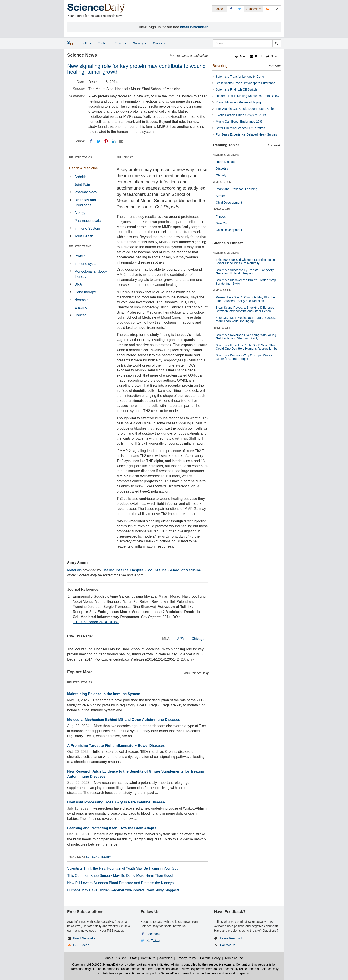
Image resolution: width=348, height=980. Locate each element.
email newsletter (194, 27)
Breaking (220, 66)
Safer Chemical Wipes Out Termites (240, 128)
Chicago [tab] (198, 639)
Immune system (87, 264)
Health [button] (85, 43)
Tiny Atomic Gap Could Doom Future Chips (245, 109)
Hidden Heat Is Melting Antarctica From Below (247, 96)
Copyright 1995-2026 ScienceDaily (96, 964)
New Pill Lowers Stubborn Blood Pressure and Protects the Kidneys (120, 883)
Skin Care (222, 223)
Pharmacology (86, 192)
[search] (276, 43)
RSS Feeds (81, 945)
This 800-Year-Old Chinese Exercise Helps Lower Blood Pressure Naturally (245, 261)
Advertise (166, 958)
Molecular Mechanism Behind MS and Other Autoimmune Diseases (124, 720)
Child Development (229, 203)
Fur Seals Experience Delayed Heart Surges (246, 134)
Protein (80, 256)
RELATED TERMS (80, 246)
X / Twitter (154, 941)
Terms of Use (234, 958)
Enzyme (81, 307)
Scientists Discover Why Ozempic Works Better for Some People (244, 357)
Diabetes (222, 168)
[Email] (121, 141)
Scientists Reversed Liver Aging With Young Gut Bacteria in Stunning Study (246, 337)
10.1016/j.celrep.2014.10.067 (96, 622)
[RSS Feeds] (268, 9)
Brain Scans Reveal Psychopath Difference (245, 83)
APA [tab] (181, 639)
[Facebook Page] (231, 9)
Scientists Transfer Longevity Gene (240, 77)
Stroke (220, 196)
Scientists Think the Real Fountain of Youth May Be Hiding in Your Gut (122, 868)
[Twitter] (99, 141)
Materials (74, 570)
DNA (78, 284)
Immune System (87, 228)
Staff (133, 958)
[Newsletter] (276, 9)
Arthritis (80, 177)
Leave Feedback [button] (231, 938)
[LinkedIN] (114, 141)
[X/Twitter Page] (240, 9)
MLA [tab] (166, 639)
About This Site (116, 958)
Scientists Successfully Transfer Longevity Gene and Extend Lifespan (245, 272)
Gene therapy (85, 292)
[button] (240, 57)
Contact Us (228, 945)
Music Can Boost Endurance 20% (239, 122)
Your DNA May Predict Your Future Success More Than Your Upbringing (246, 319)
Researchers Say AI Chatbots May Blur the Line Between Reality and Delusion (245, 299)
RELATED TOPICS (81, 158)
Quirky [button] (159, 43)
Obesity (221, 175)
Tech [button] (103, 43)
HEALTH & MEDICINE (226, 155)
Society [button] (140, 43)
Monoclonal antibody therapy (91, 274)
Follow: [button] (219, 9)
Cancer (80, 315)
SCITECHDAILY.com (99, 857)
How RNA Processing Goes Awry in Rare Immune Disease (116, 802)
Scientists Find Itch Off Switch (236, 89)
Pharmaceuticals (87, 221)
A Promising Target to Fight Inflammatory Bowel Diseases (116, 746)
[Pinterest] (106, 141)
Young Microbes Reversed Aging (238, 102)
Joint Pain (82, 185)
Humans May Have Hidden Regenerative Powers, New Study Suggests (123, 890)
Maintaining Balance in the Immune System (104, 694)
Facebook (153, 934)
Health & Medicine (83, 168)
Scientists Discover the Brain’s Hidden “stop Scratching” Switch (246, 282)
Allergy (80, 213)
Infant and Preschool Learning (236, 189)
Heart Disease (226, 162)
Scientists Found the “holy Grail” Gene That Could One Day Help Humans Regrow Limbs (247, 347)
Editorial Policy (210, 958)
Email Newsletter (85, 938)
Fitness (221, 217)
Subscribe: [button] (254, 9)
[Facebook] (91, 141)
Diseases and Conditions (85, 203)
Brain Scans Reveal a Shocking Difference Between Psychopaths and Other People (245, 309)
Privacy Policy (186, 958)
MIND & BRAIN (222, 182)
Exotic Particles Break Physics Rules (241, 115)
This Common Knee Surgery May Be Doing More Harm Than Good (120, 876)
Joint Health (84, 236)
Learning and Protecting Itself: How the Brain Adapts (112, 828)
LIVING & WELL (222, 209)
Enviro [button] (121, 43)
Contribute (148, 958)
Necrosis (81, 300)
